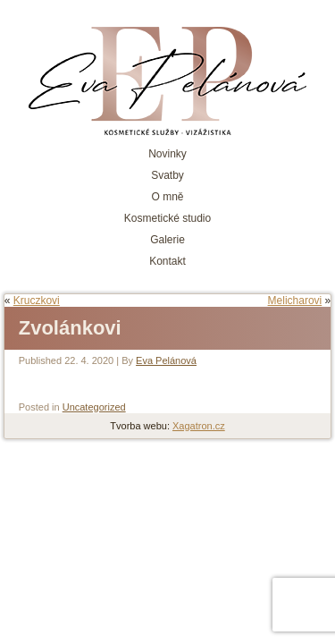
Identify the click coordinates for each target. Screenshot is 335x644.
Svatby (167, 175)
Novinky (167, 154)
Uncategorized (94, 407)
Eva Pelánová (166, 360)
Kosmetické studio (167, 218)
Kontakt (167, 261)
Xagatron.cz (199, 426)
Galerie (167, 240)
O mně (167, 197)
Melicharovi (295, 301)
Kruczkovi (37, 301)
